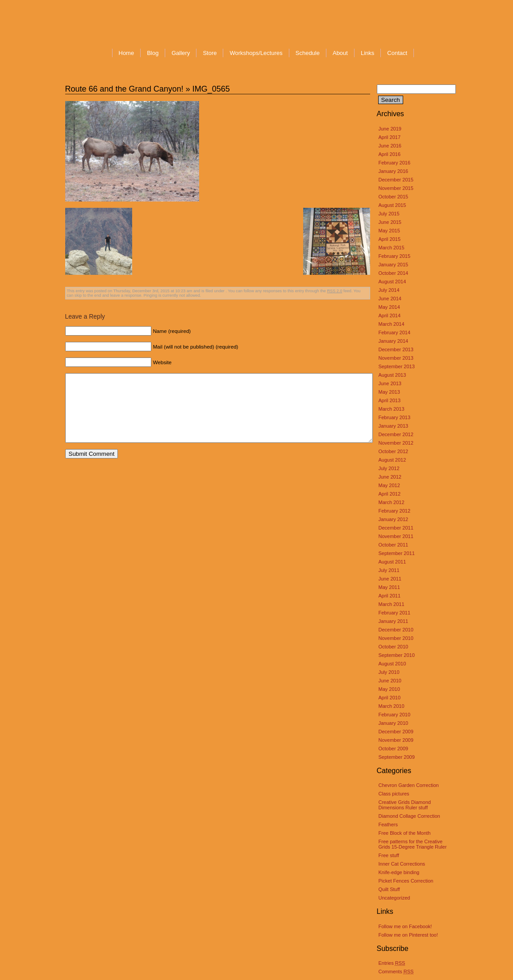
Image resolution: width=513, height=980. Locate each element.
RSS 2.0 (334, 291)
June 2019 (390, 129)
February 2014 (395, 332)
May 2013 (389, 392)
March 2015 (392, 248)
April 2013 (390, 400)
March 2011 (392, 604)
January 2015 (394, 265)
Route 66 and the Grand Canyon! (124, 89)
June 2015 (390, 222)
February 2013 (395, 417)
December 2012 (396, 434)
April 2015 (390, 239)
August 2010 (392, 664)
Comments (396, 972)
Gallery (181, 53)
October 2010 (394, 647)
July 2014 (389, 290)
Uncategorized (394, 898)
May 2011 (389, 587)
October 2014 (394, 273)
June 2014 (390, 299)
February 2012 (395, 511)
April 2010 (390, 698)
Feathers (388, 824)
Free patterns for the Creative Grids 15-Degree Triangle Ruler (413, 844)
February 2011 (395, 613)
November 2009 (396, 740)
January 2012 (394, 519)
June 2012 (390, 477)
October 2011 (394, 545)
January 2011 (394, 621)
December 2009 (396, 732)
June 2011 (390, 579)
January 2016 (394, 171)
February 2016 (395, 163)
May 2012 (389, 485)
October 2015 (394, 197)
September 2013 (397, 366)
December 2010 (396, 630)
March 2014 (392, 324)
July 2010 (389, 672)
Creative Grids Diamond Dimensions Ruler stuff (405, 805)
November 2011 (396, 536)
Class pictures (394, 794)
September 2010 (397, 655)
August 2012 (392, 460)
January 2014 (394, 341)
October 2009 (394, 749)
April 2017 (390, 137)
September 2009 (397, 757)
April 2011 (390, 596)
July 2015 (389, 214)
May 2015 (389, 231)
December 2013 (396, 349)
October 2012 (394, 451)
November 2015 (396, 188)
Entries (392, 963)
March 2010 (392, 706)
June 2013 (390, 383)
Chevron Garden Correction (409, 785)
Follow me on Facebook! (405, 926)
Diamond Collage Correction (409, 816)
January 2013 (394, 426)
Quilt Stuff (389, 889)
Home (127, 53)
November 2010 (396, 638)
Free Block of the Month (405, 833)
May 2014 (389, 307)
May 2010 (389, 689)
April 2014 (390, 315)
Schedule (308, 53)
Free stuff (389, 855)
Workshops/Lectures (256, 53)
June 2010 (390, 681)
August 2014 (392, 282)
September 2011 (397, 553)
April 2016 (390, 154)
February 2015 (395, 256)
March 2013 (392, 409)
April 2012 (390, 494)
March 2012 (392, 502)
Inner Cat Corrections (402, 864)
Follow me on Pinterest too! (408, 935)
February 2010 (395, 715)
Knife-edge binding (399, 872)
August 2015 (392, 205)
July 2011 (389, 570)
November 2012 (396, 443)
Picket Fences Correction (406, 881)
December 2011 (396, 528)
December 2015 (396, 180)
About (340, 53)
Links (367, 53)
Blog (153, 53)
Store (210, 53)
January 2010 (394, 723)
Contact (397, 53)
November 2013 (396, 358)
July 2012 (389, 468)
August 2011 (392, 562)
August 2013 (392, 375)
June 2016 (390, 146)
